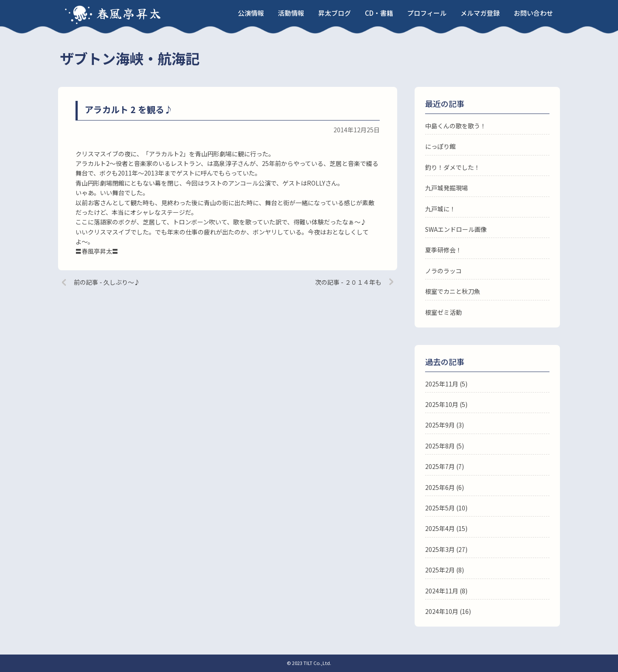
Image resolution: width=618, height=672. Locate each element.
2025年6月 (440, 487)
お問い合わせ (533, 13)
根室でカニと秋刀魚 (453, 291)
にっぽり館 (440, 146)
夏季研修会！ (443, 250)
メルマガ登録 (480, 13)
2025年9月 (440, 425)
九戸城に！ (440, 209)
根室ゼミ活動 (443, 312)
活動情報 (291, 13)
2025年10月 (442, 404)
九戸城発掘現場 (446, 188)
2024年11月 (442, 591)
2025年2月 (440, 570)
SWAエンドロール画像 (456, 229)
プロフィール (427, 13)
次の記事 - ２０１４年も (348, 282)
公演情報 (251, 13)
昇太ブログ (335, 13)
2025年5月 (440, 508)
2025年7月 (440, 466)
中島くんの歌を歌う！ (456, 126)
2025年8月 (440, 446)
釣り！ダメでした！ (453, 167)
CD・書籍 (379, 13)
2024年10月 (442, 611)
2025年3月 (440, 549)
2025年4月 (440, 528)
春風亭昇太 (129, 13)
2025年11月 (442, 384)
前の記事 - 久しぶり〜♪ (107, 282)
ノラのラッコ (443, 271)
